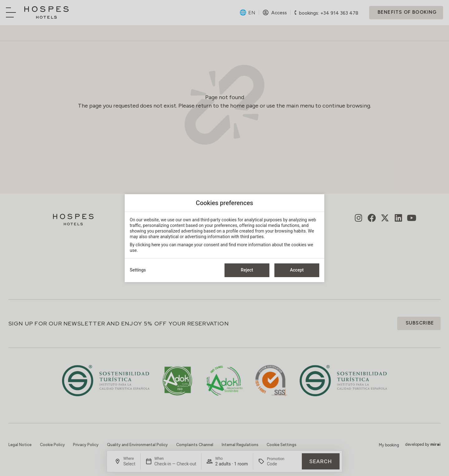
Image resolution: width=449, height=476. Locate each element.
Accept (297, 270)
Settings (138, 270)
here (156, 245)
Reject (247, 270)
